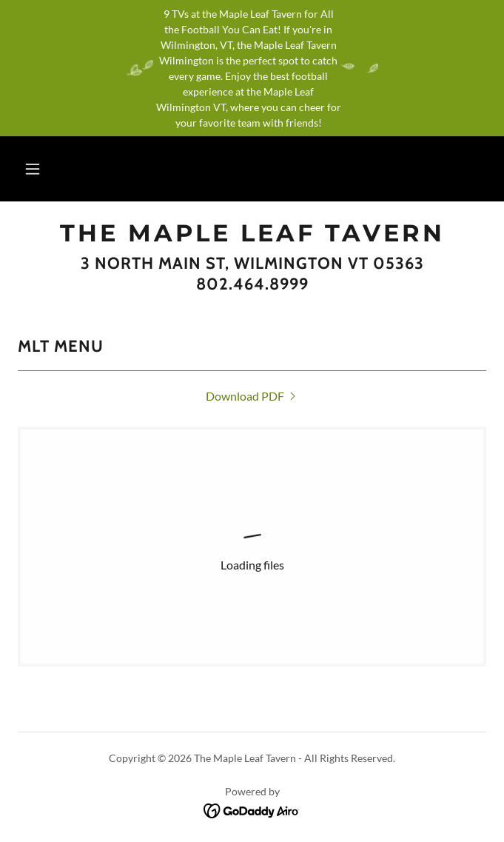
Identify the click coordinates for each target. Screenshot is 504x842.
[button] (33, 169)
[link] (252, 233)
